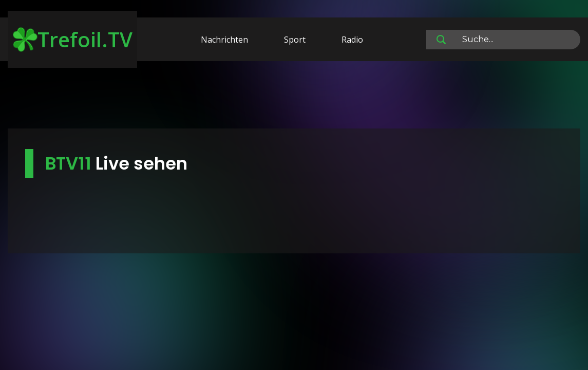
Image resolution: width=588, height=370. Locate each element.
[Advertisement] (294, 97)
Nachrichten (224, 40)
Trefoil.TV (73, 39)
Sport (295, 40)
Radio (352, 40)
